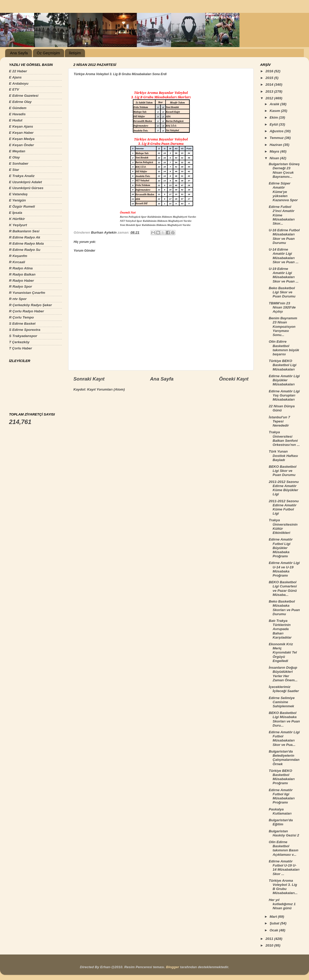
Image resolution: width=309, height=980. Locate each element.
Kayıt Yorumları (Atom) (106, 389)
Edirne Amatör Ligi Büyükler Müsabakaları (284, 380)
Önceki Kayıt (234, 379)
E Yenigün (17, 200)
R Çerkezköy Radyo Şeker (31, 305)
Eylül (274, 124)
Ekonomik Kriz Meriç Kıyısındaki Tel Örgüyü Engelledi (283, 652)
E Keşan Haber (21, 133)
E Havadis (17, 114)
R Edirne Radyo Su (25, 250)
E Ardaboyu (19, 83)
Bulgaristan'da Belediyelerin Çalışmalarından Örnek (284, 758)
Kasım (275, 111)
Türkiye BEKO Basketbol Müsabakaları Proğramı (282, 777)
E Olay (14, 157)
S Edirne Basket (22, 324)
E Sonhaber (19, 164)
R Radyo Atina (21, 268)
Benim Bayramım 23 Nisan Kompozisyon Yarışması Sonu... (283, 326)
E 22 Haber (18, 71)
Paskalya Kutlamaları (280, 811)
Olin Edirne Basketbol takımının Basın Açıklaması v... (284, 848)
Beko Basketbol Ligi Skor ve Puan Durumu (282, 292)
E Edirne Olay (20, 102)
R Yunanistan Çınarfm (27, 293)
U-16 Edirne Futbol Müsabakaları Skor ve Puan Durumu (284, 236)
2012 (270, 98)
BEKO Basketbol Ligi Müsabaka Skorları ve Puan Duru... (284, 719)
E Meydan (17, 151)
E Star (14, 170)
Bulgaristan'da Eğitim (281, 822)
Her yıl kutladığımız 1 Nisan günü (282, 904)
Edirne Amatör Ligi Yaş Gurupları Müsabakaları (284, 395)
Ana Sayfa (19, 53)
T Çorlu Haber (20, 348)
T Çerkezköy (19, 342)
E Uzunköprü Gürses (26, 188)
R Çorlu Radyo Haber (27, 311)
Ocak (274, 930)
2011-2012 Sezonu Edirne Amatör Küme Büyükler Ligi (284, 488)
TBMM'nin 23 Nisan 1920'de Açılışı (282, 307)
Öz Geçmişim (48, 53)
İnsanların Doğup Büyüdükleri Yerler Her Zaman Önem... (283, 674)
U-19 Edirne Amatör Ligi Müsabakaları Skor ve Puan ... (284, 275)
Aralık (275, 104)
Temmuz (277, 138)
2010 (270, 945)
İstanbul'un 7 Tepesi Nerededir (280, 421)
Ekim (274, 117)
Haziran (276, 145)
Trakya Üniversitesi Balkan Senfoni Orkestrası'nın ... (284, 438)
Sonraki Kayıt (89, 379)
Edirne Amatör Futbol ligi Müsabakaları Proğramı (282, 796)
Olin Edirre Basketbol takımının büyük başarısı (284, 348)
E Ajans (15, 77)
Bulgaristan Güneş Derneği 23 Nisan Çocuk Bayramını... (284, 170)
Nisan (275, 158)
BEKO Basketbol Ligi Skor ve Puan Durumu (283, 471)
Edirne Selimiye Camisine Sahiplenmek (282, 702)
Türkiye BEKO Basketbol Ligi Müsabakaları (283, 365)
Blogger (172, 967)
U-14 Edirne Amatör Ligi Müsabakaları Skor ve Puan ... (284, 256)
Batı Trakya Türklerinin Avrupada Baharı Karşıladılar (280, 629)
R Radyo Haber (22, 281)
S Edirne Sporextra (25, 330)
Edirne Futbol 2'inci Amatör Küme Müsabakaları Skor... (282, 215)
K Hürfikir (17, 219)
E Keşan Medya (22, 139)
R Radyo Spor (20, 286)
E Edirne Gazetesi (24, 96)
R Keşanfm (18, 256)
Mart (274, 917)
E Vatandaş (18, 194)
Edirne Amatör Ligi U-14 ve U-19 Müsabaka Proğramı (284, 569)
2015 (270, 78)
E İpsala (16, 213)
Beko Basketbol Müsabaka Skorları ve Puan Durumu (284, 608)
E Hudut (16, 120)
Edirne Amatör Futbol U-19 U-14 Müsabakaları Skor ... (284, 868)
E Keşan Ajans (21, 126)
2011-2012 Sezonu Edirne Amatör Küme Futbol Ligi (284, 507)
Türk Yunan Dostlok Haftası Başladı (283, 456)
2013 (270, 91)
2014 (270, 85)
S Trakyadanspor (23, 336)
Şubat (275, 923)
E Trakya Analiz (22, 176)
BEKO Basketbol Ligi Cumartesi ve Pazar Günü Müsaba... (283, 588)
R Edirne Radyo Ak (25, 237)
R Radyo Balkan (22, 274)
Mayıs (275, 151)
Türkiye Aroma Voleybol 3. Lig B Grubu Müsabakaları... (283, 887)
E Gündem (18, 108)
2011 (270, 939)
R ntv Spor (18, 299)
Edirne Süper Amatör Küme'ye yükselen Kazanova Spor (283, 192)
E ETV (14, 89)
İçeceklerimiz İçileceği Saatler (284, 689)
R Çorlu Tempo (21, 317)
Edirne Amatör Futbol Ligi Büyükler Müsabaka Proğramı (281, 548)
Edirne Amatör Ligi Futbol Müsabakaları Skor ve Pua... (284, 738)
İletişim (75, 53)
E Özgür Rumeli (22, 206)
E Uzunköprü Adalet (25, 182)
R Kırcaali (17, 262)
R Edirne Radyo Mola (26, 244)
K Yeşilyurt (18, 225)
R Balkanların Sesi (24, 231)
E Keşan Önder (22, 145)
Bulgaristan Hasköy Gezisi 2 (284, 833)
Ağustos (277, 131)
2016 (270, 71)
